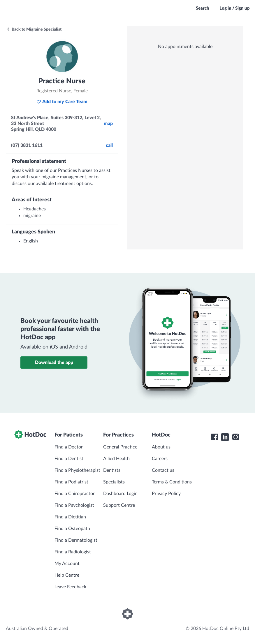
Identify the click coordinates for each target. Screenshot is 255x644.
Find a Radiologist (73, 552)
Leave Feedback (70, 587)
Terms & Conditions (172, 482)
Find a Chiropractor (75, 494)
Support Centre (119, 505)
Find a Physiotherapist (77, 470)
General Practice (120, 447)
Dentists (112, 470)
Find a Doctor (69, 447)
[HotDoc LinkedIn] (225, 437)
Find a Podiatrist (71, 482)
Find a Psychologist (74, 505)
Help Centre (67, 575)
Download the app (54, 363)
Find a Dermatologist (76, 540)
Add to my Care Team (62, 102)
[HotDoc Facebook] (214, 437)
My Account (67, 564)
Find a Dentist (69, 459)
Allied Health (116, 459)
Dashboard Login (120, 494)
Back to (34, 29)
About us (161, 447)
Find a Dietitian (70, 517)
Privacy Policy (166, 494)
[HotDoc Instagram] (235, 437)
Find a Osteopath (72, 529)
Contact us (163, 470)
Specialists (114, 482)
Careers (160, 459)
